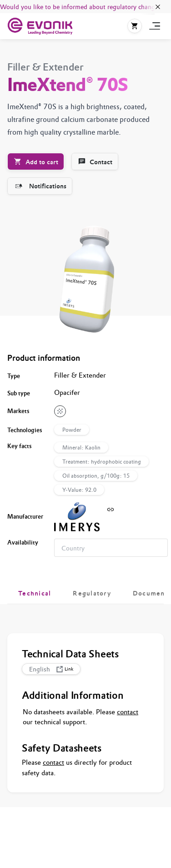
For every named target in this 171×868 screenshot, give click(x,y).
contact (128, 712)
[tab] (35, 593)
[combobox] (111, 548)
